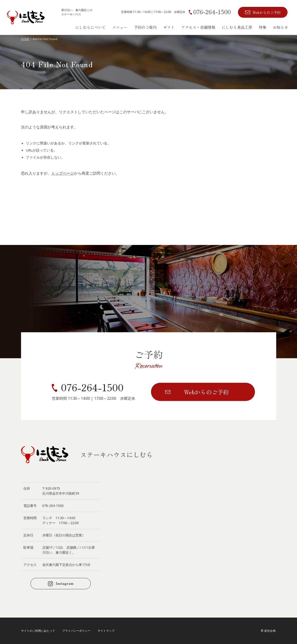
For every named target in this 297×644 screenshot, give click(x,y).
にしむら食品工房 (237, 27)
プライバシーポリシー (76, 631)
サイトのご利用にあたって (38, 631)
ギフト (169, 27)
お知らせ (280, 27)
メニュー (120, 27)
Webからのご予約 (267, 12)
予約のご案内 (145, 27)
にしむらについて (90, 27)
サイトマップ (106, 631)
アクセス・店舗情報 (198, 27)
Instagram (65, 583)
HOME (25, 39)
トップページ (63, 173)
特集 (263, 27)
